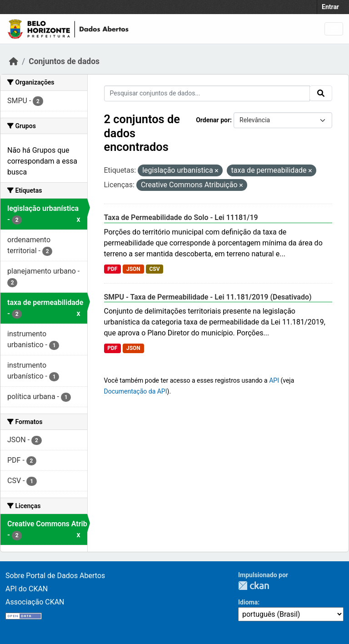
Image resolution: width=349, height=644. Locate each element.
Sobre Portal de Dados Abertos (55, 576)
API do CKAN (27, 589)
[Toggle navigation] (334, 29)
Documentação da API (136, 391)
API (274, 380)
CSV (154, 269)
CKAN (254, 586)
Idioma (248, 602)
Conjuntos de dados (64, 61)
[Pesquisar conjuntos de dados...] (207, 93)
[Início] (14, 61)
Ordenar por (213, 120)
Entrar (330, 7)
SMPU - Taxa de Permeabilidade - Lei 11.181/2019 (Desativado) (208, 297)
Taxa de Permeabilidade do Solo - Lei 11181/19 (181, 217)
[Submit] (321, 93)
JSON (133, 269)
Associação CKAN (35, 602)
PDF (112, 269)
